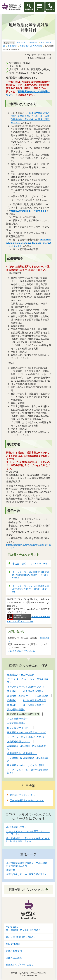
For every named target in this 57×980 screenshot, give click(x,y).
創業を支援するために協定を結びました (27, 874)
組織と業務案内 (14, 951)
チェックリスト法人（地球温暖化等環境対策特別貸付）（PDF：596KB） (31, 589)
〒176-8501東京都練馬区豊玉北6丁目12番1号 (23, 928)
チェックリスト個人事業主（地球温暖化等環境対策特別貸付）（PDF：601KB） (31, 575)
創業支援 (11, 870)
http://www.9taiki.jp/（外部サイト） (29, 211)
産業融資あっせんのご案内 (31, 46)
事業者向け (12, 46)
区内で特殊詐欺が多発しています (27, 800)
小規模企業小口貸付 (16, 827)
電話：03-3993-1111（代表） (21, 937)
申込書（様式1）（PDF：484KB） (30, 564)
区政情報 (34, 43)
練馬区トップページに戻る (20, 965)
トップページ (22, 43)
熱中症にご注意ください (22, 795)
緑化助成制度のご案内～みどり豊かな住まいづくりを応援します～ (28, 840)
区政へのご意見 (14, 958)
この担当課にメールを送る (21, 651)
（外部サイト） (29, 243)
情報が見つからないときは (26, 890)
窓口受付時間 (13, 944)
